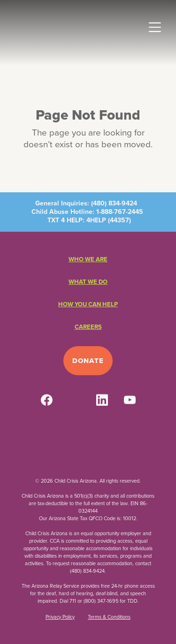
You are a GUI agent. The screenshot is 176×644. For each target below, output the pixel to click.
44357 (119, 220)
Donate (88, 361)
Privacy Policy (60, 617)
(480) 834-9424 (114, 203)
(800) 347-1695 (101, 601)
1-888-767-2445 (120, 212)
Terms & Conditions (109, 617)
